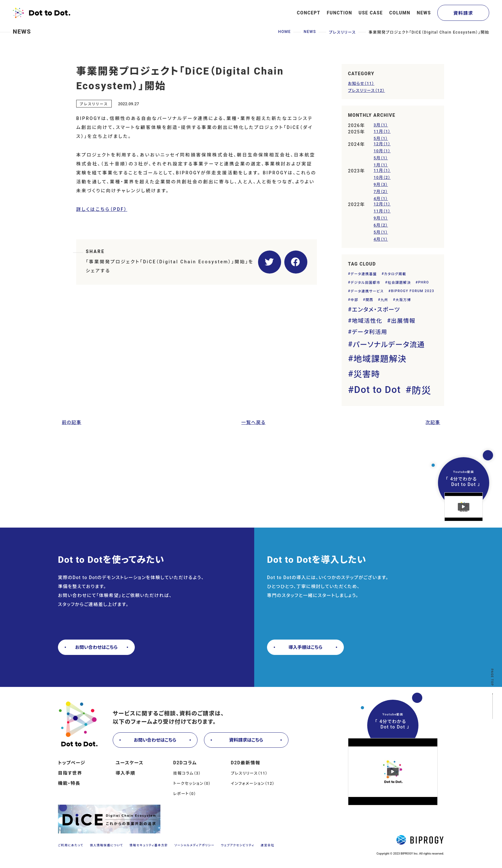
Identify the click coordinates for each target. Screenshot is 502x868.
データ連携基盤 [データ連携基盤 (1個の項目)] (364, 274)
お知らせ (361, 83)
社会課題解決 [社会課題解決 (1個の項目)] (399, 283)
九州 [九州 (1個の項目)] (385, 300)
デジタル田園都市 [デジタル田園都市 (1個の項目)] (365, 283)
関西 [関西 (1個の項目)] (369, 300)
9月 (381, 184)
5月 (381, 138)
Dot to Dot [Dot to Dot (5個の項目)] (377, 390)
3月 (381, 125)
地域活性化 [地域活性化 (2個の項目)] (367, 321)
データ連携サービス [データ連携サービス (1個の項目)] (367, 291)
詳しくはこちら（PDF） (102, 209)
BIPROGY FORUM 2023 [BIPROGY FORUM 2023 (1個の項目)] (413, 291)
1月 (381, 165)
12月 (382, 143)
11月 (382, 131)
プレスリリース (366, 90)
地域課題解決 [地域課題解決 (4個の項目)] (380, 359)
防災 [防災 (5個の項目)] (421, 391)
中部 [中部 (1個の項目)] (354, 300)
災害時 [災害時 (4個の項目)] (367, 374)
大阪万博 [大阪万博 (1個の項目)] (403, 300)
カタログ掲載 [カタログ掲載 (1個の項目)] (395, 274)
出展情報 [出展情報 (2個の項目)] (403, 321)
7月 (381, 191)
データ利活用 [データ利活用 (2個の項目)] (370, 332)
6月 (381, 225)
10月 (382, 151)
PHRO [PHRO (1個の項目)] (424, 282)
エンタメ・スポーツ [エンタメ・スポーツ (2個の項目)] (376, 310)
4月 (381, 198)
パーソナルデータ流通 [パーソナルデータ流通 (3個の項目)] (389, 345)
